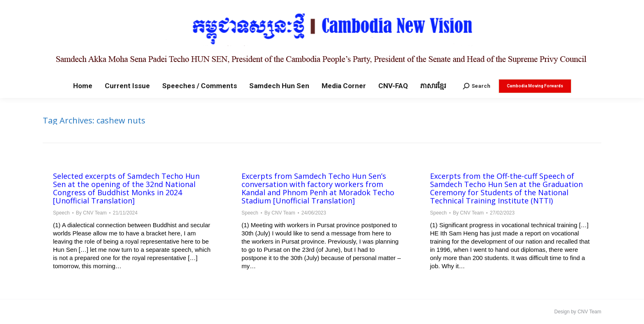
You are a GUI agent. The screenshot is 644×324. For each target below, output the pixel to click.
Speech (61, 213)
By (91, 213)
